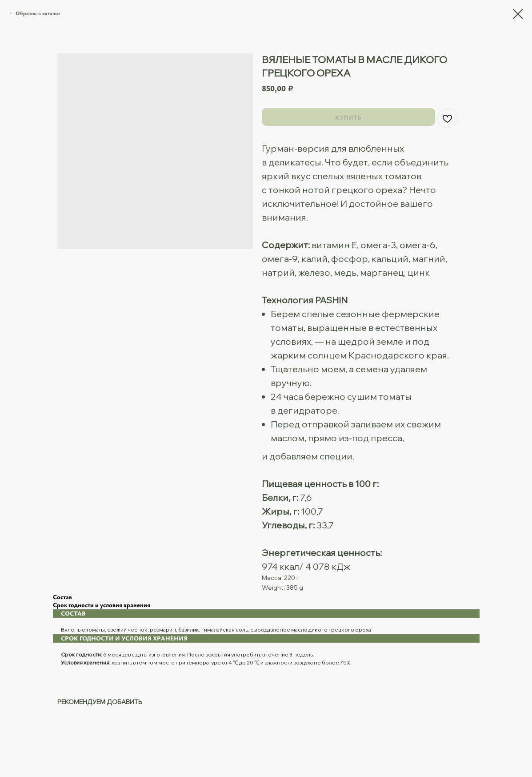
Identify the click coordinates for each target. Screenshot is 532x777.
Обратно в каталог (38, 13)
